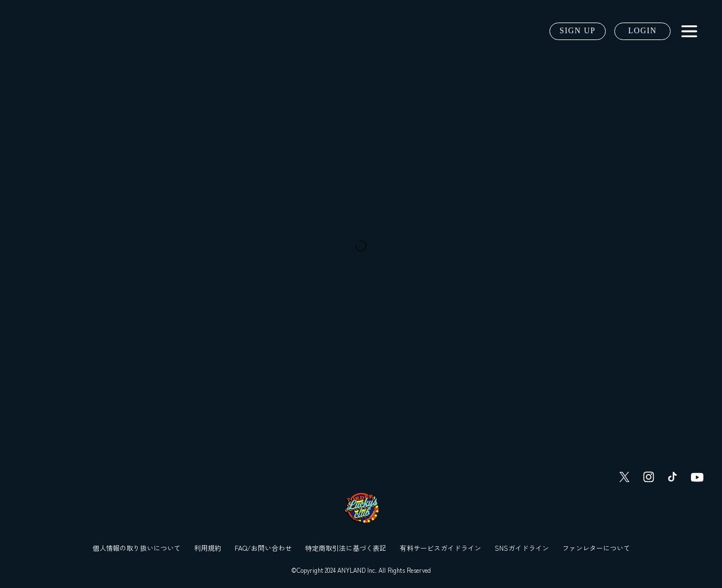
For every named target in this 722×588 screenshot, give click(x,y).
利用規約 (208, 548)
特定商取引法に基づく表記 (346, 548)
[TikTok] (672, 477)
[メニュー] (689, 31)
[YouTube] (697, 477)
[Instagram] (649, 477)
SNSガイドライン (522, 548)
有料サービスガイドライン (441, 548)
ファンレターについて (596, 548)
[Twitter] (624, 477)
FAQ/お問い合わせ (263, 548)
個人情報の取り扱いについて (137, 548)
